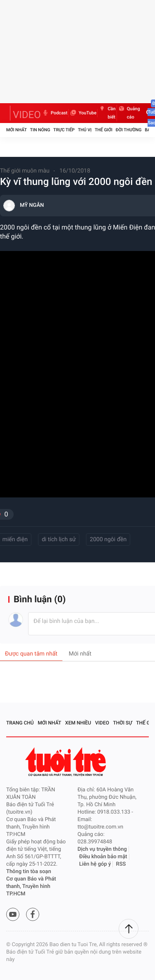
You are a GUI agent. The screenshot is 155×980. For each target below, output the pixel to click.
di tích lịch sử (59, 540)
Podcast (55, 113)
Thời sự (123, 723)
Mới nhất (17, 130)
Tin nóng (40, 130)
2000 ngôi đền (108, 540)
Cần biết (107, 113)
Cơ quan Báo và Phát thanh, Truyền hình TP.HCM (31, 886)
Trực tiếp (64, 130)
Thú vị (85, 130)
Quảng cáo (129, 113)
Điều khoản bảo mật (103, 857)
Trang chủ (20, 723)
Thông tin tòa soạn (29, 872)
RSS (121, 864)
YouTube (83, 113)
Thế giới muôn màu (25, 171)
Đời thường (129, 130)
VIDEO (27, 115)
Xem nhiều (78, 723)
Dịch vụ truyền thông (102, 849)
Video (102, 723)
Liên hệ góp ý (95, 864)
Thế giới (104, 130)
